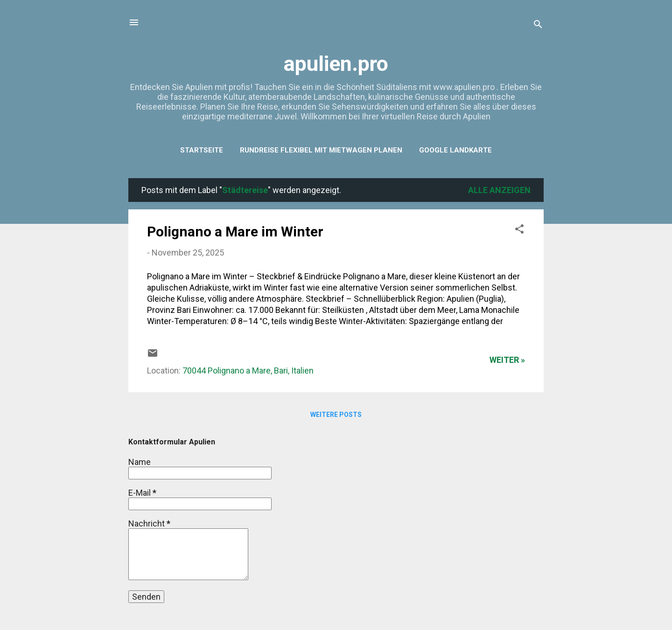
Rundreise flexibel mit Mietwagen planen (321, 150)
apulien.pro (336, 64)
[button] (519, 230)
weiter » (507, 360)
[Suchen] (538, 25)
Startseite (202, 150)
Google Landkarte (455, 150)
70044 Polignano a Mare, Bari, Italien (248, 370)
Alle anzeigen (499, 190)
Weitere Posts (336, 415)
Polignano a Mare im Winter (235, 232)
